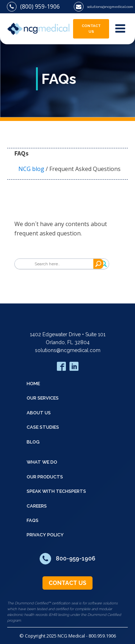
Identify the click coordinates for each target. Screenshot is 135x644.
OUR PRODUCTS (45, 477)
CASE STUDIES (43, 427)
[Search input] (66, 264)
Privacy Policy (45, 535)
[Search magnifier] (104, 264)
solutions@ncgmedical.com (68, 350)
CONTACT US (91, 29)
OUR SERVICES (43, 398)
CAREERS (37, 506)
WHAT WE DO (42, 462)
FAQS (33, 520)
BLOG (33, 442)
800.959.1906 (102, 636)
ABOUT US (39, 413)
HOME (33, 384)
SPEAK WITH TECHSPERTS (56, 491)
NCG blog (31, 169)
